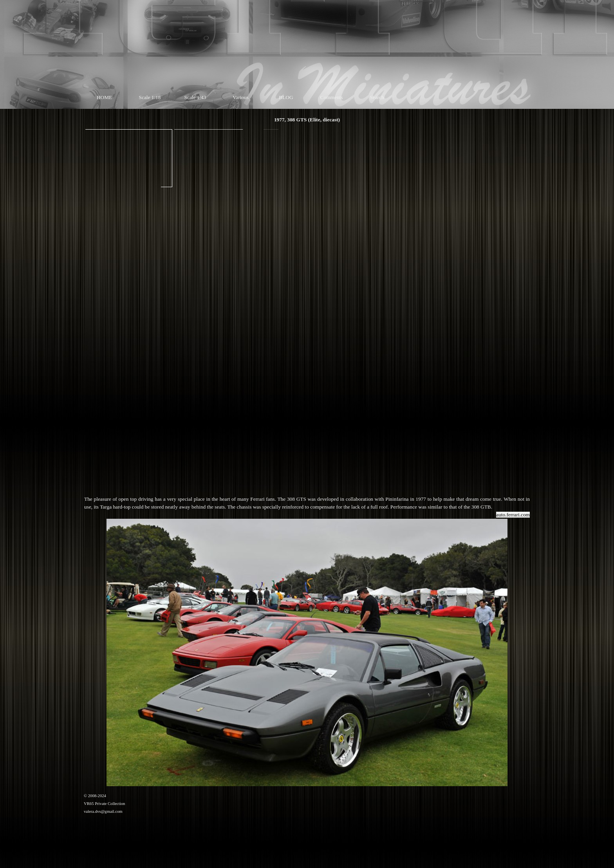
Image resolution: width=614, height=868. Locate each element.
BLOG (286, 97)
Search (377, 97)
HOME (104, 97)
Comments (332, 97)
